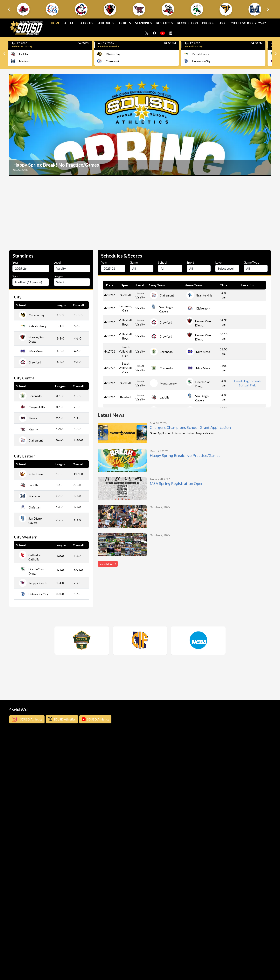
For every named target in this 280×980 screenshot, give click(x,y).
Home (55, 23)
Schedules (106, 23)
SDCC (222, 23)
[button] (23, 9)
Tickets (125, 23)
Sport (16, 276)
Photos (208, 23)
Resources (165, 23)
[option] (140, 125)
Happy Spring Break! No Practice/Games (185, 455)
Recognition (188, 23)
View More (108, 564)
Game (134, 262)
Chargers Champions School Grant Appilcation (190, 427)
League (58, 276)
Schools (86, 23)
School (163, 262)
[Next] (275, 54)
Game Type (251, 262)
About (70, 23)
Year (15, 262)
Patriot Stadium (248, 296)
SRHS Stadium (248, 324)
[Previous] (5, 54)
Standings (143, 23)
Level (57, 262)
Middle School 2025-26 (248, 23)
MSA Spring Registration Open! (177, 483)
